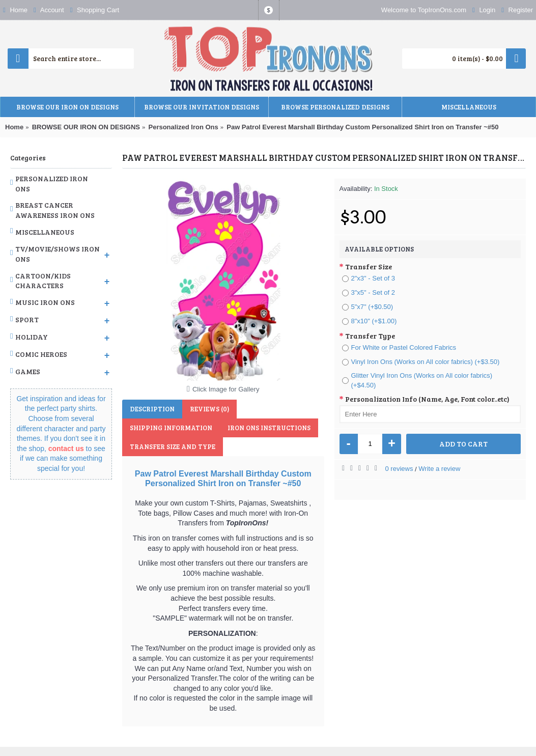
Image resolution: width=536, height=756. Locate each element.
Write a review (439, 469)
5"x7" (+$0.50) (368, 307)
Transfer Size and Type (173, 446)
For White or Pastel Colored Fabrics (399, 347)
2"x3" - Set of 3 (369, 278)
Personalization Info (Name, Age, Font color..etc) (427, 399)
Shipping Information (171, 428)
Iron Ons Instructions (269, 428)
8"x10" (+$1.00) (370, 321)
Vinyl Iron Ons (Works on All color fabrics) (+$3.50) (421, 362)
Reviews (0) (209, 409)
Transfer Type (370, 336)
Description (152, 409)
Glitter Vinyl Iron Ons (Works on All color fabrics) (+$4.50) (417, 381)
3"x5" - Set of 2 (369, 292)
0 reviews (399, 469)
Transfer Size (369, 267)
